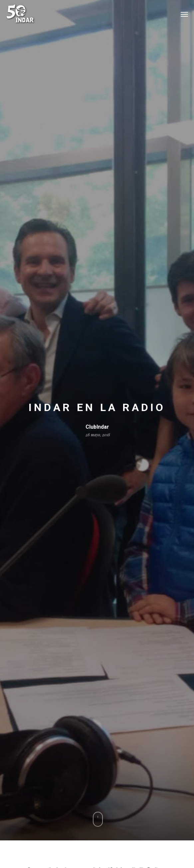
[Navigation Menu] (184, 14)
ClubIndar (97, 427)
